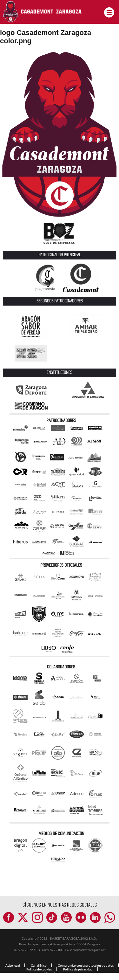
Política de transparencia (60, 973)
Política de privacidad (78, 969)
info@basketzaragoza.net (88, 950)
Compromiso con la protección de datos (86, 965)
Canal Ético (39, 965)
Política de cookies (39, 969)
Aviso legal (13, 965)
